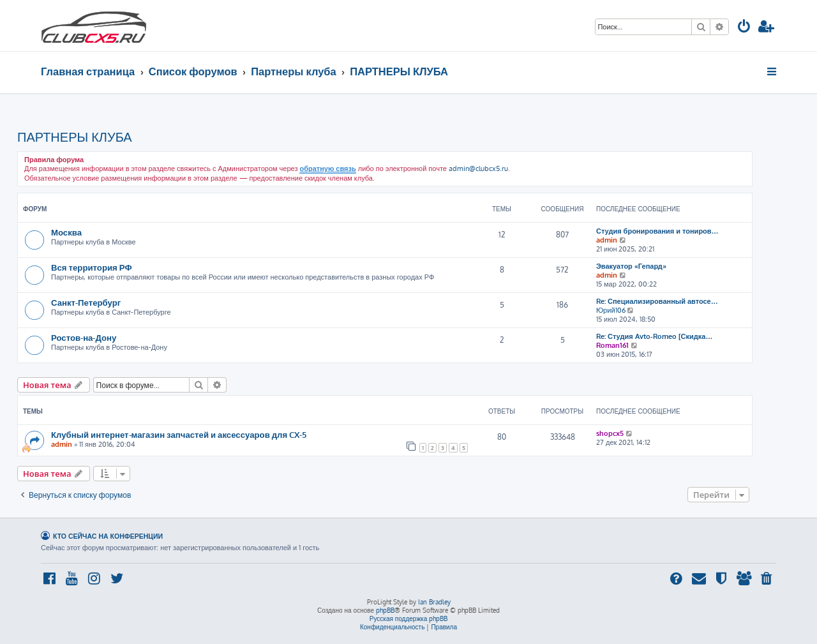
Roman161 (612, 345)
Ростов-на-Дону (84, 337)
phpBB (385, 610)
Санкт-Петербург (86, 302)
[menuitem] (744, 28)
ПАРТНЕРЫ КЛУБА (75, 137)
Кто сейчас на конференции (108, 536)
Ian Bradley (434, 602)
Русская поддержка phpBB (409, 618)
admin (607, 240)
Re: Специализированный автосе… (657, 301)
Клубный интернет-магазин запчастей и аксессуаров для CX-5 (179, 434)
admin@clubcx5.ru (478, 168)
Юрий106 (611, 310)
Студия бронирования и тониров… (657, 231)
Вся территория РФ (92, 267)
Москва (66, 232)
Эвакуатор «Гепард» (631, 266)
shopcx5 (610, 433)
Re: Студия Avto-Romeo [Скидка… (654, 336)
